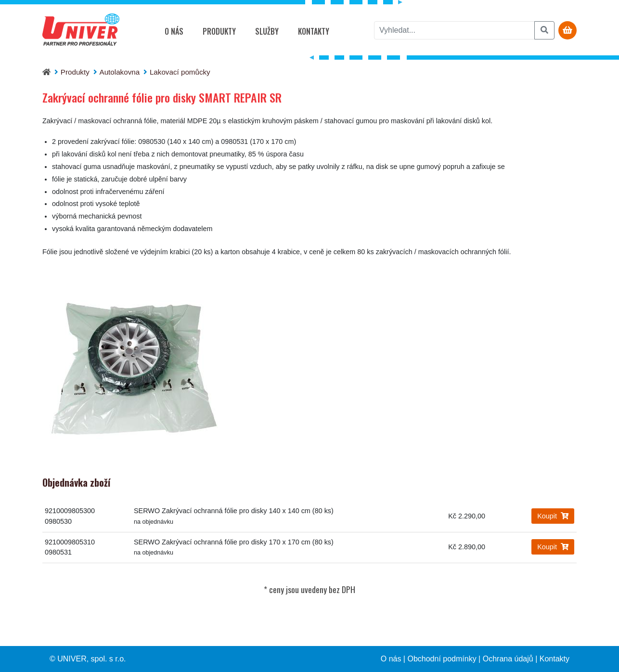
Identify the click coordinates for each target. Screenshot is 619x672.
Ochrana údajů (508, 659)
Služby (267, 31)
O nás (174, 31)
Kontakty (314, 31)
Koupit (553, 516)
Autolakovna (120, 72)
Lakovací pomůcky (180, 72)
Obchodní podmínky (442, 659)
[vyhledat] (454, 30)
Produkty (219, 31)
